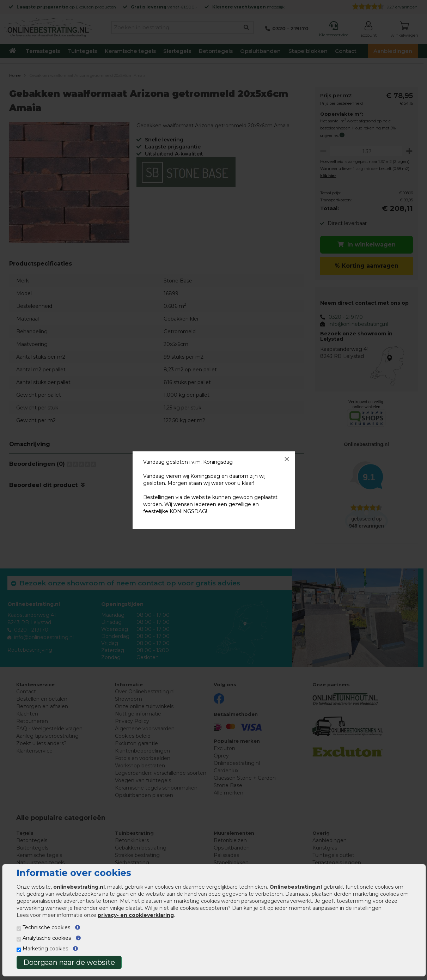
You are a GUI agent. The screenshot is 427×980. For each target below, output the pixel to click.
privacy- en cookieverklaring (136, 915)
